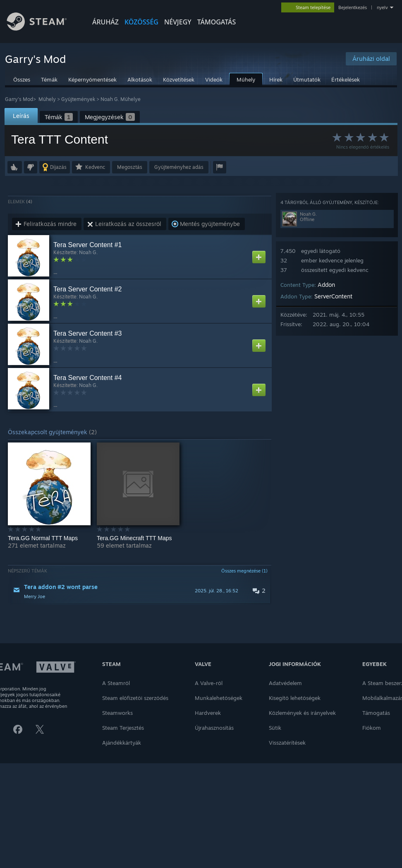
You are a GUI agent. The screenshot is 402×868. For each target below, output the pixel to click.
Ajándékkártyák (122, 743)
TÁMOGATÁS (217, 22)
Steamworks (117, 713)
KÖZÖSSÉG (141, 22)
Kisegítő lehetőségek (295, 698)
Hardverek (208, 713)
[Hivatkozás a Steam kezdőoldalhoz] (43, 28)
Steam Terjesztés (123, 728)
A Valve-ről (209, 683)
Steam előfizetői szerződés (135, 698)
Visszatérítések (287, 743)
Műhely (47, 99)
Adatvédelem (285, 683)
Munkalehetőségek (219, 698)
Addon (326, 285)
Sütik (275, 728)
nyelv (382, 7)
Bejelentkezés (353, 7)
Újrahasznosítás (214, 728)
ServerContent (333, 296)
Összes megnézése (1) (244, 571)
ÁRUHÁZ (105, 22)
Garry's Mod (19, 99)
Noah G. (88, 252)
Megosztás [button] (130, 167)
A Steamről (116, 683)
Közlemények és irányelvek (302, 713)
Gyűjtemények (78, 99)
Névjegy (178, 22)
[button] (15, 167)
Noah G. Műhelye (121, 99)
